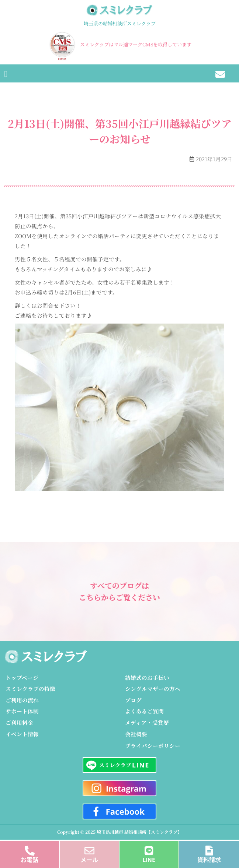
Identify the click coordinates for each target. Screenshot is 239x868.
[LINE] (149, 849)
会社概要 (136, 734)
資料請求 (209, 860)
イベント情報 (22, 734)
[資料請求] (209, 849)
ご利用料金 (19, 722)
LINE (149, 860)
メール (89, 860)
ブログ (133, 700)
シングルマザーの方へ (153, 689)
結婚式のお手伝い (147, 678)
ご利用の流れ (22, 700)
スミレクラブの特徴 (30, 689)
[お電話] (30, 849)
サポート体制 (22, 711)
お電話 (30, 860)
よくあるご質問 (144, 711)
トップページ (22, 678)
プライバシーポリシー (153, 746)
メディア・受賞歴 (147, 722)
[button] (6, 73)
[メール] (89, 849)
